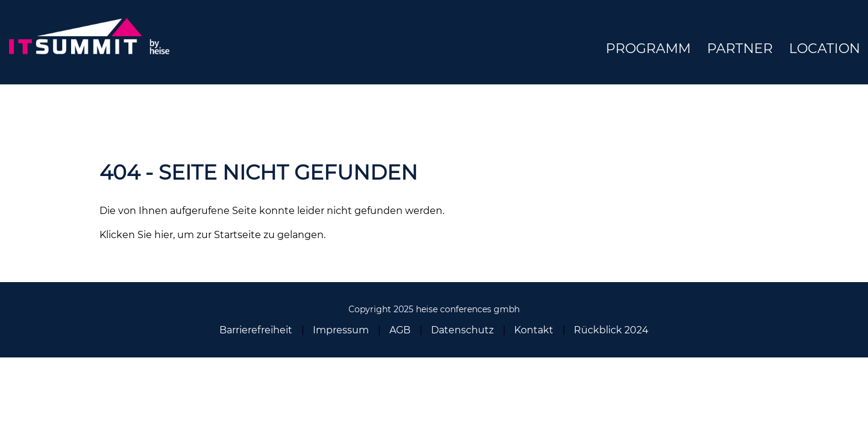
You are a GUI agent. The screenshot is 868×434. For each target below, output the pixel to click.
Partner (740, 49)
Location (825, 49)
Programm (648, 49)
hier (164, 235)
